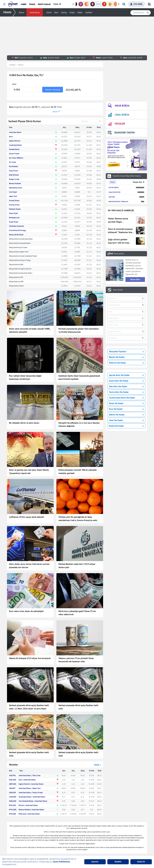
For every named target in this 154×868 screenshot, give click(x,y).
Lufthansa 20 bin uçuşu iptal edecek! (27, 517)
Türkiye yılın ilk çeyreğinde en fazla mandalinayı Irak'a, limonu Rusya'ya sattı (78, 519)
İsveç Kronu (14, 171)
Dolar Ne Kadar (126, 403)
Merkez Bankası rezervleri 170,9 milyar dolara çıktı (77, 566)
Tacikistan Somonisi (17, 226)
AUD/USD (13, 797)
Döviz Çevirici (118, 290)
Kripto (72, 12)
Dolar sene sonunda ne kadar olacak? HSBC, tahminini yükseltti (30, 330)
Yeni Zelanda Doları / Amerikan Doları (33, 801)
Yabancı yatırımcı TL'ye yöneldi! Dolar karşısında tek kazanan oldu (76, 660)
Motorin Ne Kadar (126, 363)
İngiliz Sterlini (15, 141)
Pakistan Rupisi (15, 209)
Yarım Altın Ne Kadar (126, 392)
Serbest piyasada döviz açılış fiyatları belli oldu (78, 707)
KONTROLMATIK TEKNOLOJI (118, 201)
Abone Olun (135, 279)
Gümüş (64, 12)
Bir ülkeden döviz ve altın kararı (24, 423)
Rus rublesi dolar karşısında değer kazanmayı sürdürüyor (25, 377)
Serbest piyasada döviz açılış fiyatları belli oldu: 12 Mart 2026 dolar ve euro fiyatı (29, 707)
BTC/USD (12, 805)
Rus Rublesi (14, 166)
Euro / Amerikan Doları (27, 780)
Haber (80, 12)
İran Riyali (13, 192)
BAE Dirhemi (14, 175)
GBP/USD (13, 784)
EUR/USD (13, 780)
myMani (89, 12)
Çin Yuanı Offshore (16, 158)
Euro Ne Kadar (126, 409)
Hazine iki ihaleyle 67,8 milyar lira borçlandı (30, 658)
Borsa (21, 12)
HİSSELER (116, 124)
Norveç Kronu (14, 205)
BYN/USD (13, 810)
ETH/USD (12, 814)
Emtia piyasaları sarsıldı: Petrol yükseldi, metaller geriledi (78, 471)
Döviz (49, 12)
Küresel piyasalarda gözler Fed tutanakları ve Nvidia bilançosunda (79, 330)
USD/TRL (12, 775)
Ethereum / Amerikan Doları (29, 814)
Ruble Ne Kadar (126, 426)
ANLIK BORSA (119, 106)
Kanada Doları (14, 149)
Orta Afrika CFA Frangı (17, 230)
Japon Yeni (13, 196)
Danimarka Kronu (16, 188)
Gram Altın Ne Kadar (126, 381)
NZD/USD (13, 801)
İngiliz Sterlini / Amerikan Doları (31, 784)
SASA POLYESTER (114, 192)
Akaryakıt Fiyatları (126, 351)
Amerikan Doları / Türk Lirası (30, 775)
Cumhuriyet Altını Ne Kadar (126, 398)
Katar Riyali (14, 213)
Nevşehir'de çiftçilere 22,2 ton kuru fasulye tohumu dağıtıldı (79, 424)
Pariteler (14, 765)
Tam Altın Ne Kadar (126, 386)
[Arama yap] (124, 4)
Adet (14, 84)
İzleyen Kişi (137, 182)
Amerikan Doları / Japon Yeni (30, 788)
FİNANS (7, 12)
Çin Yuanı (13, 162)
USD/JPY (12, 788)
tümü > (98, 765)
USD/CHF (12, 793)
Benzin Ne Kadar (126, 357)
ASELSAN (112, 197)
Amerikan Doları (15, 132)
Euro (11, 137)
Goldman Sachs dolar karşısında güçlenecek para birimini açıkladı (79, 377)
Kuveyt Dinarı (14, 201)
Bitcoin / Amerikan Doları (28, 805)
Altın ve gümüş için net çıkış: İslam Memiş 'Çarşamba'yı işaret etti (29, 471)
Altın (56, 12)
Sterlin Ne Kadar (126, 415)
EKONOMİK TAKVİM (121, 133)
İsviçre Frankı (14, 154)
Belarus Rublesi (15, 183)
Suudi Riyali (14, 222)
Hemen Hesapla (53, 90)
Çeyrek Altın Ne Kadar (126, 375)
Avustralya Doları (16, 145)
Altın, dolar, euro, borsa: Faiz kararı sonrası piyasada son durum (29, 566)
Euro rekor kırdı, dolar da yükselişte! (26, 611)
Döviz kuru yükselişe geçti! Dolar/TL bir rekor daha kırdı (77, 613)
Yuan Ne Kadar (126, 420)
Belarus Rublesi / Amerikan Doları (32, 810)
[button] (4, 4)
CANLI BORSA (119, 115)
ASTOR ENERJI (114, 187)
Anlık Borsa (35, 12)
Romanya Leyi (14, 218)
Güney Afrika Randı (16, 235)
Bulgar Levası (14, 179)
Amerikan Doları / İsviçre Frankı (31, 793)
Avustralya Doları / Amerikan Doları (32, 797)
